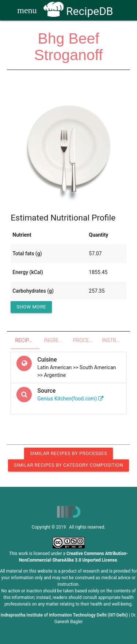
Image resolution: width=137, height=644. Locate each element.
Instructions (114, 340)
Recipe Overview (27, 340)
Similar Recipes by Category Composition (68, 465)
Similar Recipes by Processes (68, 453)
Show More (31, 307)
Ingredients (56, 340)
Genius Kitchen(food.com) (70, 399)
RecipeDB (78, 11)
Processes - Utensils (85, 340)
